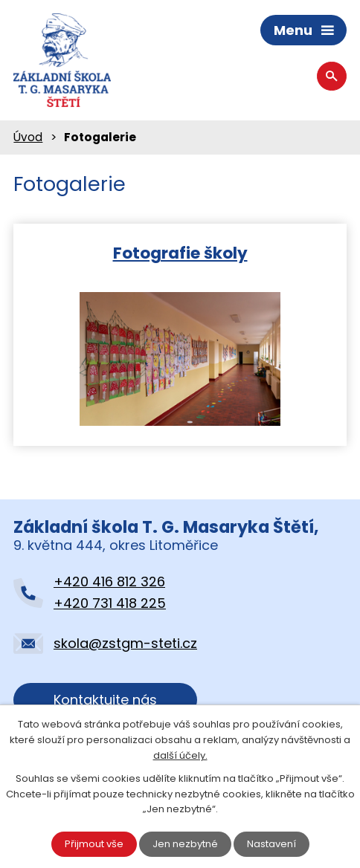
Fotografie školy (180, 252)
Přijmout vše (94, 844)
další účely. (180, 755)
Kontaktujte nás (105, 700)
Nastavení (271, 844)
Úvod (28, 137)
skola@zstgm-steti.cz (125, 643)
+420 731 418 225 (110, 603)
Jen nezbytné (185, 844)
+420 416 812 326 (109, 582)
